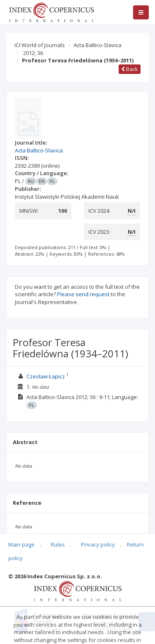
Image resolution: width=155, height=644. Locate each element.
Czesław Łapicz (46, 376)
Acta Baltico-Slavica (98, 45)
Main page (21, 544)
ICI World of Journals (40, 45)
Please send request (83, 294)
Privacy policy (98, 544)
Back (130, 69)
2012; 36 (33, 53)
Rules (58, 544)
